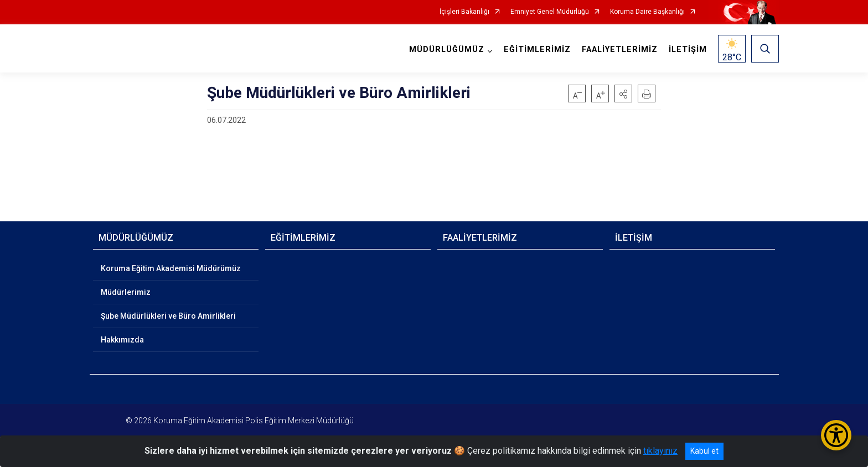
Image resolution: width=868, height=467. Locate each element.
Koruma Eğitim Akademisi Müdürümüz (171, 268)
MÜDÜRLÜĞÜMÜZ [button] (447, 50)
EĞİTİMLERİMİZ (537, 50)
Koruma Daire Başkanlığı (647, 12)
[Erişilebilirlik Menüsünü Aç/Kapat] (836, 435)
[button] (623, 94)
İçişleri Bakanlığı (464, 12)
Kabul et (704, 451)
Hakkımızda (122, 340)
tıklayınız (660, 451)
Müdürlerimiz (126, 292)
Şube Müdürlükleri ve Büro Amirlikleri (168, 316)
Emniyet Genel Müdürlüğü (550, 12)
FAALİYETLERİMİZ (620, 50)
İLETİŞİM (688, 50)
